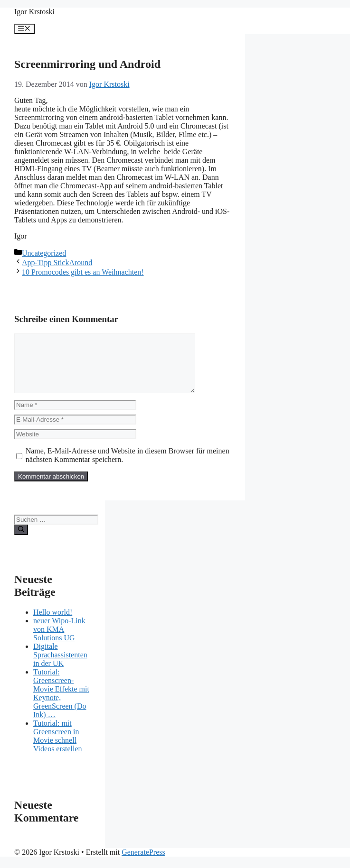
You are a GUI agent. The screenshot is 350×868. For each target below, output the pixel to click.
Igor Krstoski (34, 12)
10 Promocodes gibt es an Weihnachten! (83, 272)
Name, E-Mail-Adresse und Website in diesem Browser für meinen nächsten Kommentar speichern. (128, 466)
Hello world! (53, 623)
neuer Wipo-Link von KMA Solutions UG (59, 641)
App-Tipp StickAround (57, 263)
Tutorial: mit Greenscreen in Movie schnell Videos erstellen (58, 747)
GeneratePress (143, 863)
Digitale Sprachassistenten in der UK (60, 666)
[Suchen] (21, 541)
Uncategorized (44, 253)
